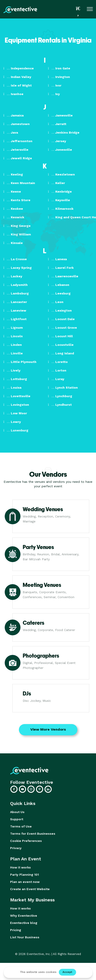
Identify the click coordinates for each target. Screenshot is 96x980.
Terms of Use (21, 826)
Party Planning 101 (25, 875)
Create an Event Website (30, 889)
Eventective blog (24, 923)
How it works (20, 867)
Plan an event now (25, 882)
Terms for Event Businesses (33, 834)
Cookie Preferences (26, 841)
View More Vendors (48, 729)
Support (17, 819)
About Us (17, 812)
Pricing (16, 930)
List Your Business (25, 937)
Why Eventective (24, 916)
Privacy (16, 848)
